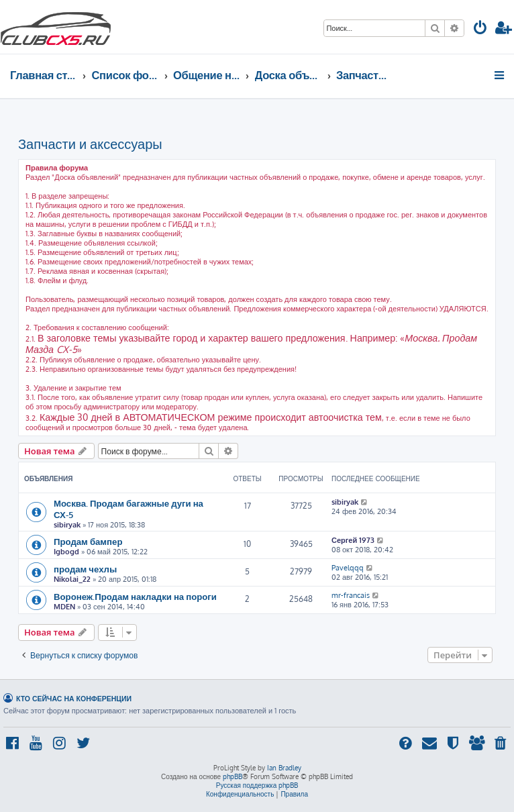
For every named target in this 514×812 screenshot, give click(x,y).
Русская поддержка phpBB (257, 785)
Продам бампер (88, 541)
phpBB (233, 776)
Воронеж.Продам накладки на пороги (135, 596)
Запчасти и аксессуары (90, 144)
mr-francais (351, 595)
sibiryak (67, 525)
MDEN (64, 607)
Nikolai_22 (72, 579)
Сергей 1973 (353, 540)
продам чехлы (85, 569)
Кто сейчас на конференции (74, 698)
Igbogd (66, 552)
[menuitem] (480, 29)
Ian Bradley (284, 768)
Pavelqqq (348, 568)
